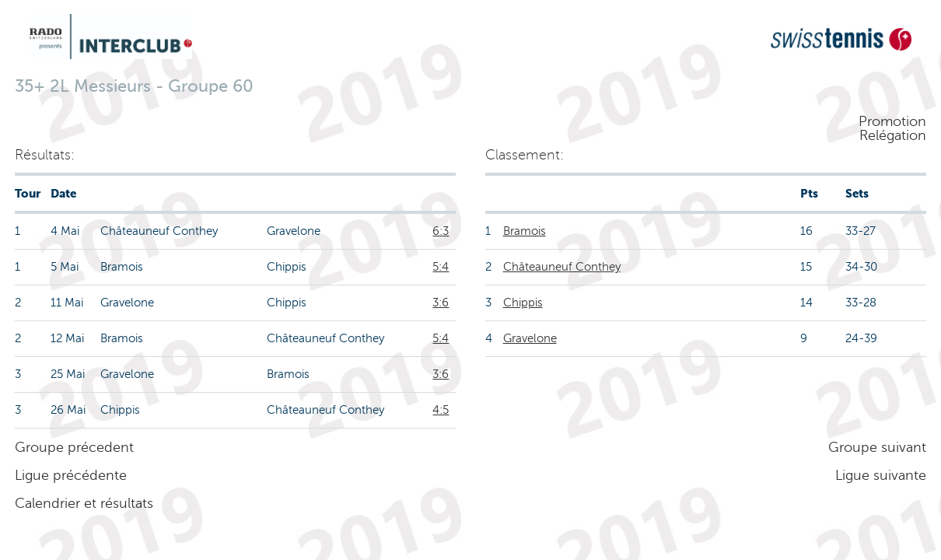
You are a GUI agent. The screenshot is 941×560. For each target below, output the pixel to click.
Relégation (893, 135)
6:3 (441, 231)
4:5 (441, 410)
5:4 (441, 267)
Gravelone (530, 338)
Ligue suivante (881, 475)
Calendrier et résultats (84, 503)
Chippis (523, 303)
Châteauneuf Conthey (562, 267)
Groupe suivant (877, 447)
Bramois (525, 231)
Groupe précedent (74, 447)
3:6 (441, 303)
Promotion (892, 121)
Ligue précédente (71, 475)
